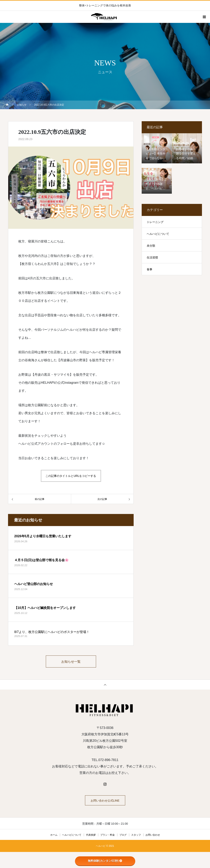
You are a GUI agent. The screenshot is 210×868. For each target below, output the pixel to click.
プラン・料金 (108, 835)
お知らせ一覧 (71, 662)
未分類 (151, 246)
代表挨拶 (91, 835)
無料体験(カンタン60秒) (105, 861)
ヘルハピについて (158, 234)
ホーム (54, 835)
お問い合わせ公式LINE (105, 801)
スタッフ (136, 835)
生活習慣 (152, 257)
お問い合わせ (153, 835)
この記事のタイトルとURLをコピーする (71, 476)
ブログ (123, 835)
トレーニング (155, 222)
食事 (150, 269)
